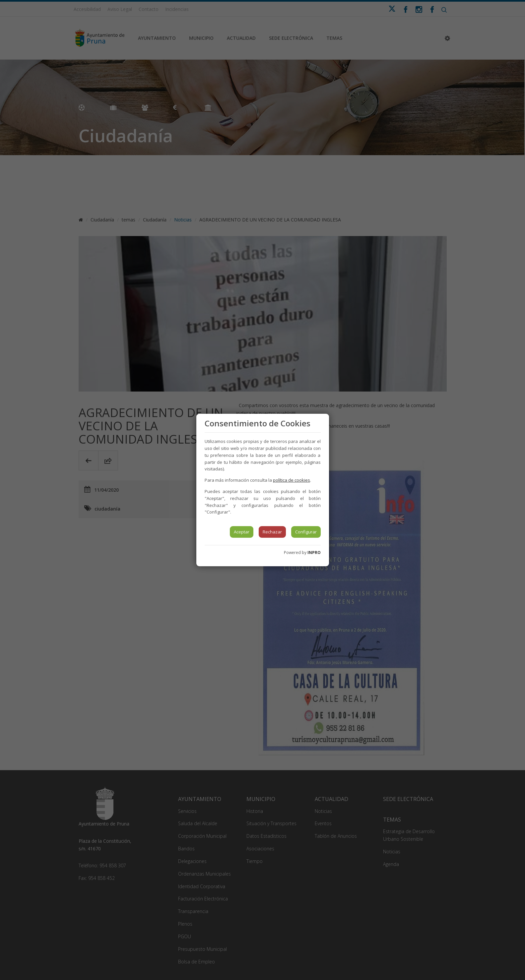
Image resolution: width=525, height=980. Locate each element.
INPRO (314, 552)
